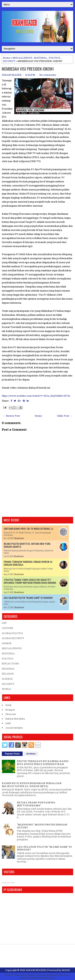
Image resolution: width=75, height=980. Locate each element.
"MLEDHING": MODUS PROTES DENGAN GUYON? (42, 826)
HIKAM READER (36, 970)
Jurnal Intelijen (14, 728)
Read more (19, 538)
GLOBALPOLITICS (12, 633)
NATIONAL (41, 58)
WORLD (6, 689)
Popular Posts (12, 754)
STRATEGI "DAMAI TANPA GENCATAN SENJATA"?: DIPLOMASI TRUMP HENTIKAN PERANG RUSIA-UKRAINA (30, 581)
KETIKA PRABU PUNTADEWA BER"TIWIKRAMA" (36, 804)
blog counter (13, 883)
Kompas (10, 710)
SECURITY (9, 61)
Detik (8, 705)
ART (4, 623)
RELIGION (8, 674)
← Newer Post (11, 416)
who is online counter (6, 883)
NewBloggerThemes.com (58, 975)
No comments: (48, 75)
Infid (8, 723)
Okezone (11, 714)
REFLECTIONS (10, 664)
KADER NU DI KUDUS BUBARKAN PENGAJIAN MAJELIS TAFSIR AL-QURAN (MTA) (32, 785)
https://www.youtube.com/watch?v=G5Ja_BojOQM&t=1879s (36, 396)
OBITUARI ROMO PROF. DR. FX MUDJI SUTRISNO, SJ (28, 529)
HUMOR (7, 643)
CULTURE (8, 628)
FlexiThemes (20, 975)
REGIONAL (8, 669)
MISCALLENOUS (22, 58)
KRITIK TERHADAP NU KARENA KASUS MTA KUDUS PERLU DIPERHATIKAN (43, 763)
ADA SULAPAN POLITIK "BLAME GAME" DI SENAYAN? (28, 598)
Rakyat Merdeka (15, 719)
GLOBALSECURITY (13, 638)
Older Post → (65, 416)
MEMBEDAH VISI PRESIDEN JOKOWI (28, 69)
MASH (66, 970)
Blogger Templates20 (44, 978)
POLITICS (54, 58)
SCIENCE (7, 679)
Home (7, 58)
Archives (31, 754)
